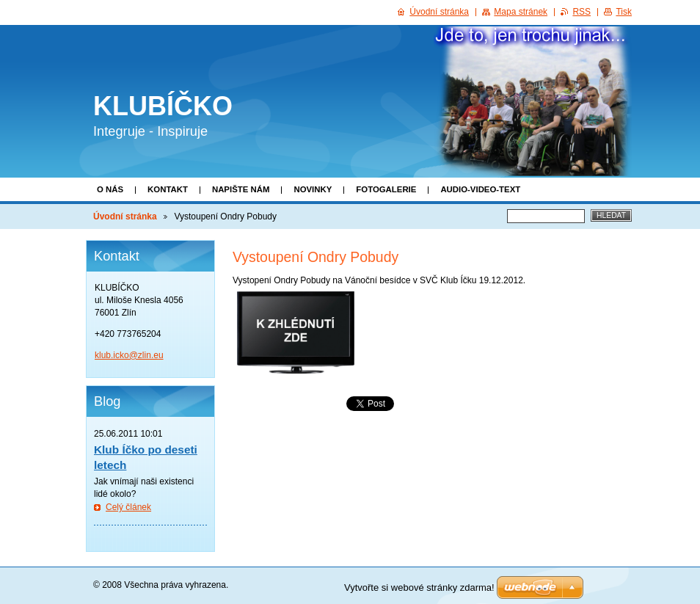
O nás (110, 189)
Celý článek (128, 507)
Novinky (313, 189)
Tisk (624, 12)
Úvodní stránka (125, 217)
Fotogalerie (386, 189)
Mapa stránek (521, 12)
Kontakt (168, 189)
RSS (581, 12)
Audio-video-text (480, 189)
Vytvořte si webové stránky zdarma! (419, 587)
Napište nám (241, 189)
